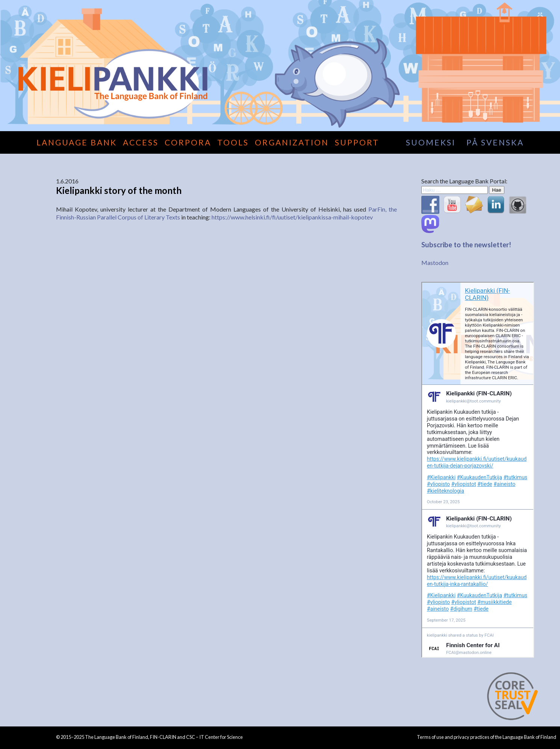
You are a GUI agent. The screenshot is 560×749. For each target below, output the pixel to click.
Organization (292, 142)
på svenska (495, 142)
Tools (233, 142)
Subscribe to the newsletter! (466, 245)
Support (357, 142)
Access (141, 142)
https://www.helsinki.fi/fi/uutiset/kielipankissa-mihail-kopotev (292, 217)
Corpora (188, 142)
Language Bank (77, 142)
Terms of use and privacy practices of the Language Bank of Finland (487, 737)
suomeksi (431, 142)
